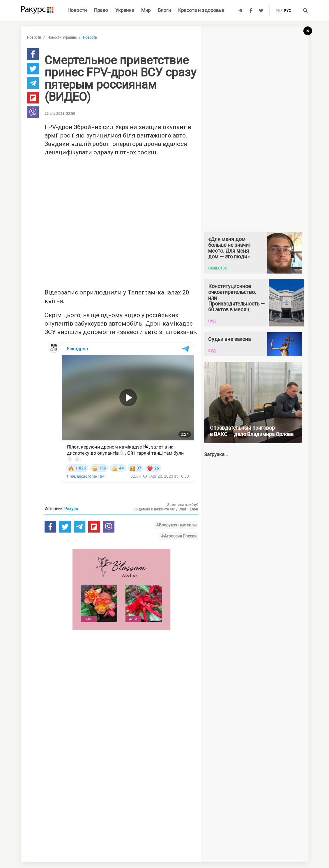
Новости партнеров (61, 777)
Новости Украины (62, 37)
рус (288, 11)
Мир (146, 10)
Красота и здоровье (201, 10)
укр (279, 11)
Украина (125, 10)
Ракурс (71, 509)
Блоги (164, 10)
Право (101, 10)
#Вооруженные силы (176, 525)
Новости (77, 10)
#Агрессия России (179, 536)
